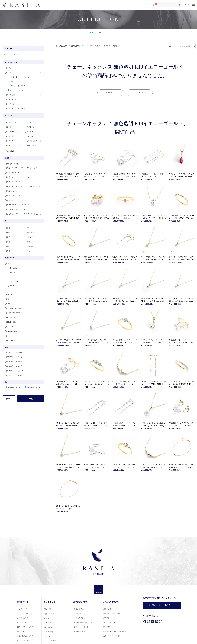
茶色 (7, 231)
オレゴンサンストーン (33, 140)
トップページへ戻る (140, 93)
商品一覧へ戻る (110, 93)
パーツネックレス (13, 82)
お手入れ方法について (25, 636)
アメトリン (29, 127)
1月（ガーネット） (12, 163)
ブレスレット (10, 99)
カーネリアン (30, 145)
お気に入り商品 (79, 618)
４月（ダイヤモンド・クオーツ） (16, 176)
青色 (7, 240)
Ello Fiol (10, 283)
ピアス (7, 68)
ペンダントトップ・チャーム (17, 77)
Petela (7, 301)
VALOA (8, 292)
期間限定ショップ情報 (111, 613)
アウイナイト (10, 122)
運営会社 (107, 618)
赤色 (7, 235)
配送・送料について (24, 622)
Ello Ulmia (11, 266)
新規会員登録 (79, 609)
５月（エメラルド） (12, 181)
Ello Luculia (11, 279)
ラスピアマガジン (110, 622)
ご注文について (23, 618)
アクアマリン (30, 122)
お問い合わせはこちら (161, 605)
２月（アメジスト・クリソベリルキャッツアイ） (22, 167)
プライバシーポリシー (82, 627)
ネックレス (9, 73)
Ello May (10, 288)
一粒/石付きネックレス (15, 86)
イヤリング (9, 104)
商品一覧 (47, 609)
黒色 (7, 226)
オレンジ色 (29, 231)
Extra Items (9, 337)
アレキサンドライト (12, 131)
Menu (193, 4)
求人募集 (107, 627)
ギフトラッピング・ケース (14, 108)
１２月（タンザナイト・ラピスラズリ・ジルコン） (23, 212)
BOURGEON (10, 319)
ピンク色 (28, 235)
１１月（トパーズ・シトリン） (16, 208)
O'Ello (7, 261)
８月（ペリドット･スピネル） (15, 194)
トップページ (22, 609)
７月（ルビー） (10, 190)
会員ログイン (79, 613)
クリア (9, 394)
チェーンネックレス (14, 90)
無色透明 (28, 244)
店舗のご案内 (108, 609)
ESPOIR (8, 324)
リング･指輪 (9, 95)
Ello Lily (10, 270)
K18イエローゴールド (33, 383)
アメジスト (9, 127)
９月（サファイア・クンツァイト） (17, 199)
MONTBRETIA (10, 315)
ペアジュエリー (50, 641)
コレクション (102, 33)
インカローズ (30, 131)
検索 (31, 394)
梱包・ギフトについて (25, 627)
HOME (92, 33)
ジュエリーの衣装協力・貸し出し (116, 632)
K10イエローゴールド (13, 383)
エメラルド (9, 136)
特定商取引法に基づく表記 (84, 622)
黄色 (27, 248)
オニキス (8, 140)
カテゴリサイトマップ (111, 636)
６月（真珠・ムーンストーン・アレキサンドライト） (23, 185)
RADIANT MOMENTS (13, 306)
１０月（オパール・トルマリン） (16, 203)
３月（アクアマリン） (13, 172)
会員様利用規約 (79, 632)
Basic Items (9, 332)
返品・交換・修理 (24, 640)
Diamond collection (12, 328)
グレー (27, 226)
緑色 (27, 240)
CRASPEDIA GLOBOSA (13, 310)
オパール (28, 136)
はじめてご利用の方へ (25, 613)
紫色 (7, 248)
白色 (7, 244)
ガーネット (9, 145)
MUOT (7, 297)
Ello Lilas (10, 274)
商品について (22, 631)
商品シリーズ (49, 614)
